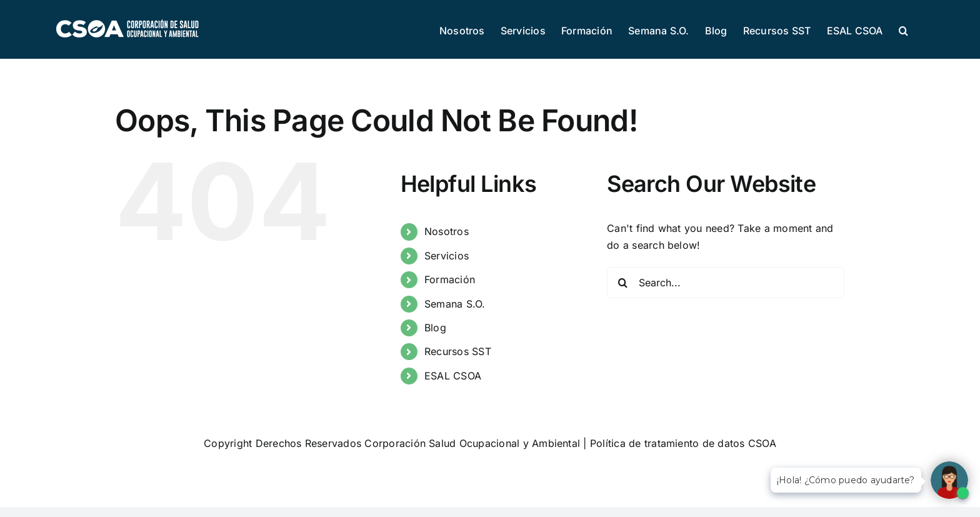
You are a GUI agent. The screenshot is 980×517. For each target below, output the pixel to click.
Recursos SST (458, 351)
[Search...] (726, 283)
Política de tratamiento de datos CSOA (683, 443)
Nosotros (447, 231)
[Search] (622, 283)
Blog (435, 328)
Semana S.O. (455, 304)
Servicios (447, 256)
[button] (903, 29)
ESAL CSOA (453, 376)
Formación (450, 279)
